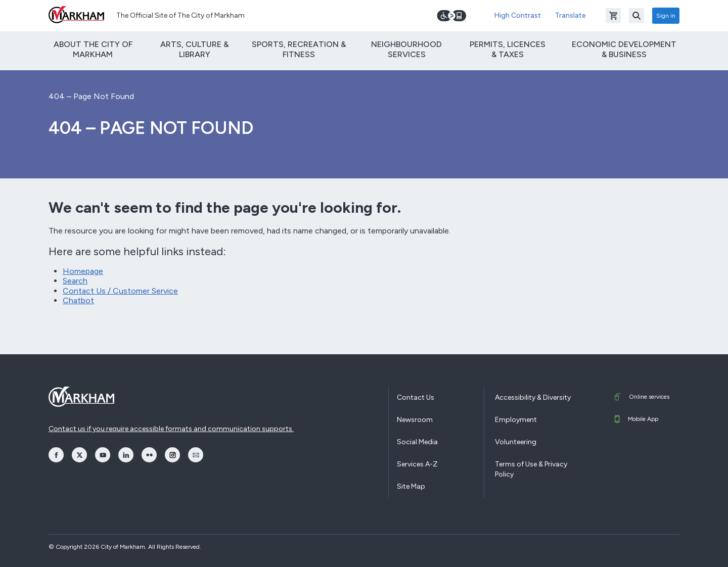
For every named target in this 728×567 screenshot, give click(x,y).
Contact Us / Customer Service (120, 291)
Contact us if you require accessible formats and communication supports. (171, 429)
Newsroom (415, 420)
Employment (516, 420)
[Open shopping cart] (613, 16)
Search (75, 281)
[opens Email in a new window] (196, 455)
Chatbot (78, 300)
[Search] (636, 16)
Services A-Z (417, 464)
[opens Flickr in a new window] (149, 455)
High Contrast (518, 15)
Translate (570, 15)
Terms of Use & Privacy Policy (531, 469)
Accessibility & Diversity (533, 397)
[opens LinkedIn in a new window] (126, 455)
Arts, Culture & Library (194, 49)
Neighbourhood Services (406, 49)
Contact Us (416, 397)
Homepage (83, 271)
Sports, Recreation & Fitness (299, 49)
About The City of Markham (93, 49)
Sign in (666, 16)
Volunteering (516, 442)
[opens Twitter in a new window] (79, 455)
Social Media (417, 442)
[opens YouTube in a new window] (103, 455)
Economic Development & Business (624, 49)
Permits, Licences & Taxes (508, 49)
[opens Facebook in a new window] (56, 455)
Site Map (411, 486)
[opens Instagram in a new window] (172, 455)
